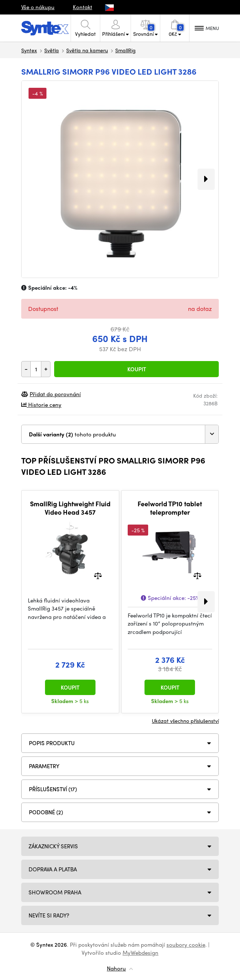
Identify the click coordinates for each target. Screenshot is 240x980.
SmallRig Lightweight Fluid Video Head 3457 (70, 508)
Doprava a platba (53, 869)
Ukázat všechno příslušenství (185, 721)
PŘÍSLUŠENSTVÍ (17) (53, 789)
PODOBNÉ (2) (46, 812)
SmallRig (125, 50)
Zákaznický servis (53, 846)
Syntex (29, 50)
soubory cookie (186, 945)
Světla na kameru (87, 50)
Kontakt (82, 7)
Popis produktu (52, 743)
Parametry (44, 766)
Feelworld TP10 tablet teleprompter (170, 508)
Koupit (137, 369)
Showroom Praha (55, 892)
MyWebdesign (140, 953)
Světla (52, 50)
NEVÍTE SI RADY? (49, 915)
